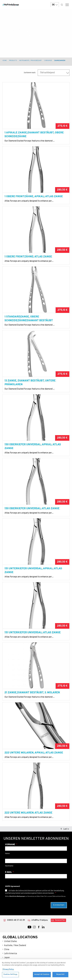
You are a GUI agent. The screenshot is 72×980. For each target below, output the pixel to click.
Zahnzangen (60, 61)
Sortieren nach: (30, 73)
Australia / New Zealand (15, 945)
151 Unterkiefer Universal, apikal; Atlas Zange (33, 571)
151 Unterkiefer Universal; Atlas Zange (33, 633)
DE (55, 5)
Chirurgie (48, 61)
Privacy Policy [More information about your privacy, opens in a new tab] (8, 970)
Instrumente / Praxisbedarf (31, 61)
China (7, 950)
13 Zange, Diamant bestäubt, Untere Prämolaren (30, 383)
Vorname (10, 845)
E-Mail (9, 872)
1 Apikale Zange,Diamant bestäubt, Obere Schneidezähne (34, 135)
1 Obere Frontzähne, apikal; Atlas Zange (34, 197)
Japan (7, 958)
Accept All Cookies (42, 975)
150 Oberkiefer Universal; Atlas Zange (32, 509)
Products (13, 61)
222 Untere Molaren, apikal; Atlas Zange (34, 753)
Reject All (60, 975)
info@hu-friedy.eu (40, 920)
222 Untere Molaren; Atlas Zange (28, 813)
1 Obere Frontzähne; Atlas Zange (28, 257)
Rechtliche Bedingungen (17, 896)
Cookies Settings (10, 975)
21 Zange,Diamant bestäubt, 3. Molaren (32, 693)
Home (5, 61)
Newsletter (60, 920)
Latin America (10, 954)
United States (10, 941)
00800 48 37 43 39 (16, 920)
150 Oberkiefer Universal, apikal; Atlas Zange (33, 447)
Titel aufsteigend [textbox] (47, 73)
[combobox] (54, 73)
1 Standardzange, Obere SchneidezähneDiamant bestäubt (29, 319)
